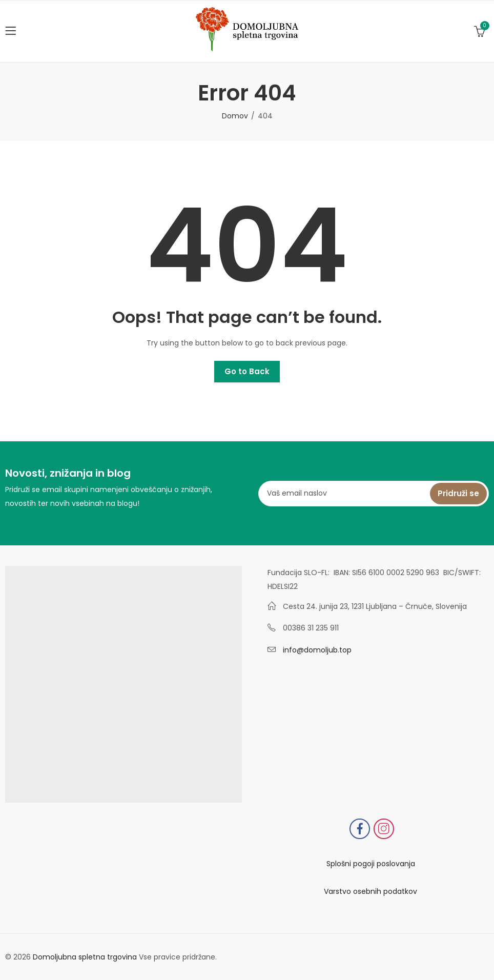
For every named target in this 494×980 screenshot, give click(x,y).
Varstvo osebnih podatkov (370, 891)
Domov (235, 116)
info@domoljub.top (317, 650)
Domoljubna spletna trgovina (85, 957)
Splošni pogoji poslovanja (371, 864)
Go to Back (247, 371)
